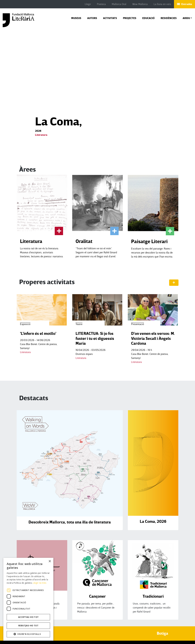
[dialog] (28, 599)
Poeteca (101, 4)
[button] (187, 18)
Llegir (88, 4)
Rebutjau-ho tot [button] (28, 626)
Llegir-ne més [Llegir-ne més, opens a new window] (40, 583)
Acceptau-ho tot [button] (28, 617)
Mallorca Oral (119, 4)
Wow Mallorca (140, 4)
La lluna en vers (162, 4)
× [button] (50, 561)
